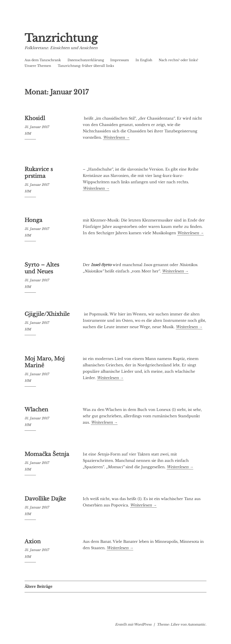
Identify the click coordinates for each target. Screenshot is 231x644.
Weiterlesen (116, 137)
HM (28, 133)
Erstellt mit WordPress (133, 624)
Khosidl (35, 118)
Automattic (196, 624)
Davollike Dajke (45, 499)
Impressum (120, 60)
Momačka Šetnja (47, 454)
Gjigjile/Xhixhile (47, 314)
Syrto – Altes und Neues (42, 268)
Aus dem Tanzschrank (43, 60)
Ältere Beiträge (38, 586)
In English (144, 60)
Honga (33, 220)
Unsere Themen (38, 66)
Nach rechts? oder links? (178, 60)
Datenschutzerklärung (86, 60)
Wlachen (36, 410)
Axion (33, 541)
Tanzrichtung (61, 38)
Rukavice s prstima (39, 173)
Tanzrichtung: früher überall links (86, 66)
